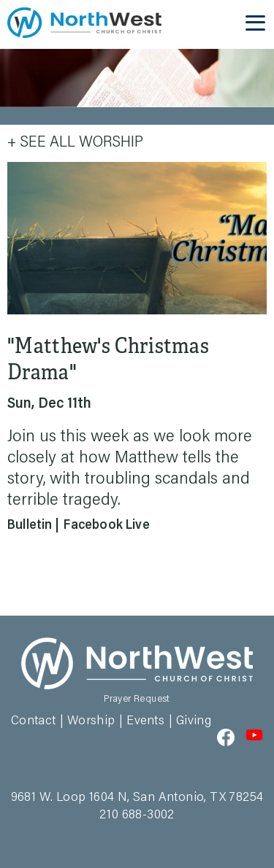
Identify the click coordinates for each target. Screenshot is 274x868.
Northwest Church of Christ (84, 23)
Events (145, 721)
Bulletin (30, 526)
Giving (194, 721)
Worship (91, 721)
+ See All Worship (75, 143)
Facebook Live (106, 526)
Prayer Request (137, 700)
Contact (33, 721)
